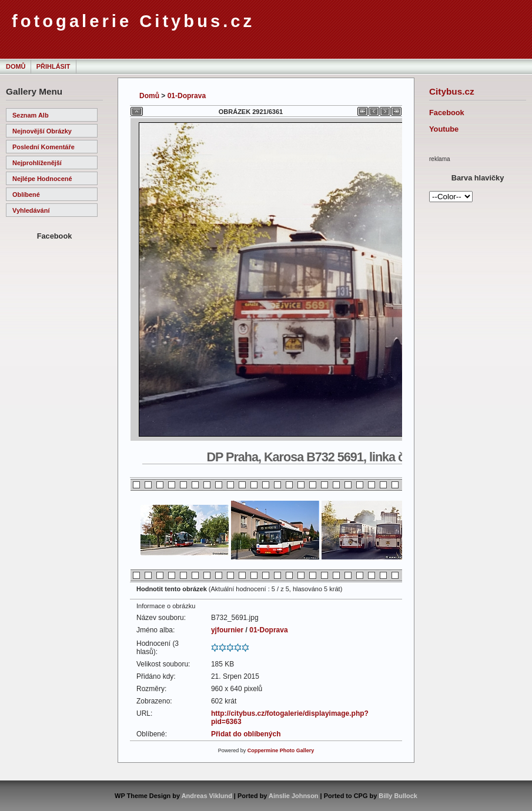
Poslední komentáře (44, 147)
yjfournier (227, 630)
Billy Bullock (398, 796)
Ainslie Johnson (293, 796)
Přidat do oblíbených (246, 734)
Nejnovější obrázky (42, 131)
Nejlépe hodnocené (42, 179)
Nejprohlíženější (37, 163)
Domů (16, 66)
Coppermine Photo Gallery (281, 750)
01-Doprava (187, 96)
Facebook (447, 113)
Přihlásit (53, 66)
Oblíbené (26, 195)
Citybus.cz (452, 91)
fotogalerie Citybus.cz (133, 21)
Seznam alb (31, 115)
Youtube (444, 129)
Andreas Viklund (207, 796)
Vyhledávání (31, 210)
